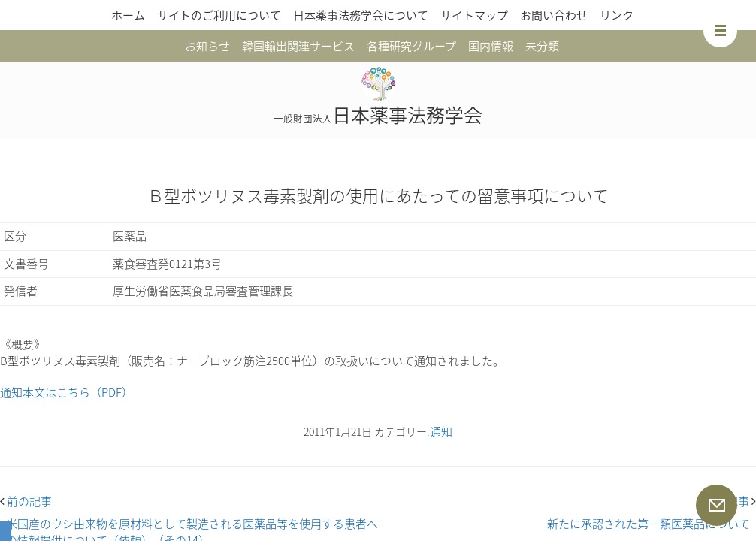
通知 (441, 431)
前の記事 (26, 501)
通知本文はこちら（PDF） (67, 392)
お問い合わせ (554, 15)
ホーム (128, 15)
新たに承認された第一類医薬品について (649, 524)
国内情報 (491, 46)
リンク (617, 15)
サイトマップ (474, 15)
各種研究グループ (411, 46)
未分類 (542, 46)
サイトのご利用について (219, 15)
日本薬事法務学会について (361, 15)
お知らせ (207, 46)
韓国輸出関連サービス (298, 46)
